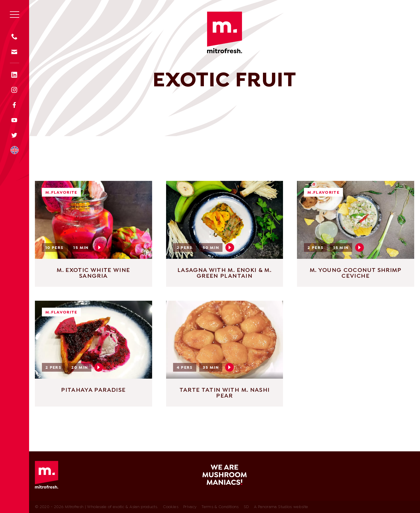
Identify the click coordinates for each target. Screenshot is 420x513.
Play (99, 247)
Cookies (170, 507)
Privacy (190, 507)
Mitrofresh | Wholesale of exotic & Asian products (225, 32)
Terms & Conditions (220, 507)
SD (247, 507)
